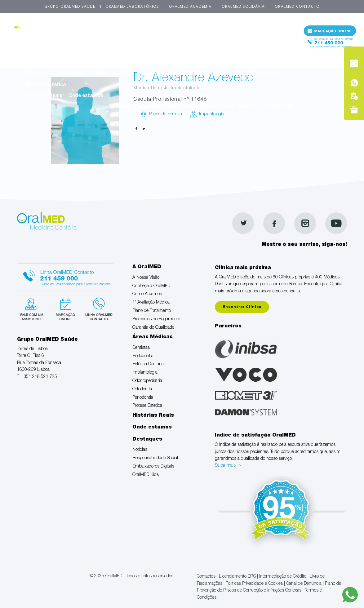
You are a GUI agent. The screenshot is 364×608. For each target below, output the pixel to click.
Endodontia (69, 74)
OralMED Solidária (243, 6)
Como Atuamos (139, 42)
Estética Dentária (110, 74)
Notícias (119, 107)
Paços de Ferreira (166, 114)
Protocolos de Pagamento (57, 52)
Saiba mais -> (228, 466)
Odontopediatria (195, 74)
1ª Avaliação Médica (188, 42)
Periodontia (267, 74)
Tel (330, 46)
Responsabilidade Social (164, 107)
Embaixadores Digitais (227, 107)
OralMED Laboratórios (132, 6)
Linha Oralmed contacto (65, 276)
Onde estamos (86, 96)
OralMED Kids (276, 107)
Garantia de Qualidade (122, 52)
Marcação (330, 32)
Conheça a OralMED (91, 42)
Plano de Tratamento (243, 42)
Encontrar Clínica (242, 307)
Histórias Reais (44, 96)
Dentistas (38, 74)
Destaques (201, 96)
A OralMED (162, 31)
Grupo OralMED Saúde (70, 6)
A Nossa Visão (43, 42)
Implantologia (153, 74)
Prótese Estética (46, 85)
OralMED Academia (190, 6)
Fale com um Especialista (33, 308)
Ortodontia (234, 74)
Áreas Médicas (162, 63)
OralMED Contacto (297, 6)
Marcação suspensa (65, 308)
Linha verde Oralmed (97, 308)
